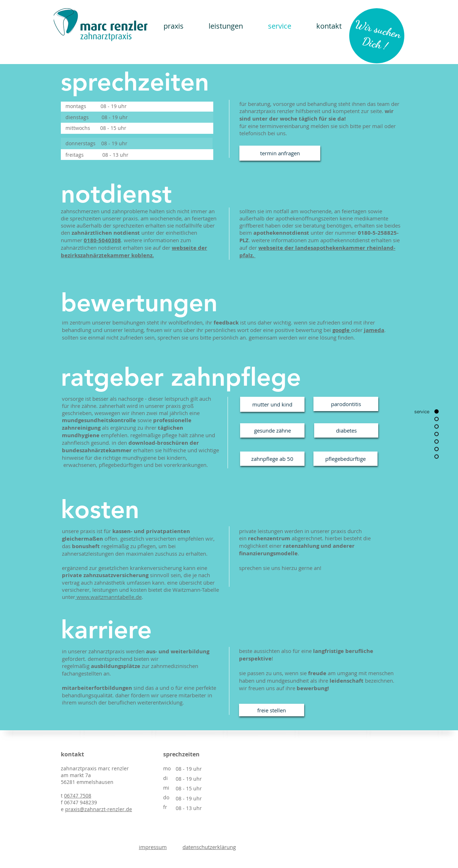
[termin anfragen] (280, 153)
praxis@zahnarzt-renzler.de (99, 809)
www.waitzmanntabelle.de (108, 597)
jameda (374, 330)
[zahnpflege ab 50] (272, 459)
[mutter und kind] (272, 404)
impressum (153, 847)
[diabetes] (346, 430)
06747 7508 (78, 796)
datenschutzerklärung (209, 847)
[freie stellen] (272, 710)
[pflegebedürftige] (345, 459)
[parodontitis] (346, 404)
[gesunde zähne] (272, 430)
